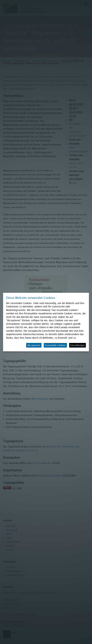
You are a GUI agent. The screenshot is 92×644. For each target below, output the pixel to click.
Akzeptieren (34, 345)
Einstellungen (78, 345)
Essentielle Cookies (55, 345)
